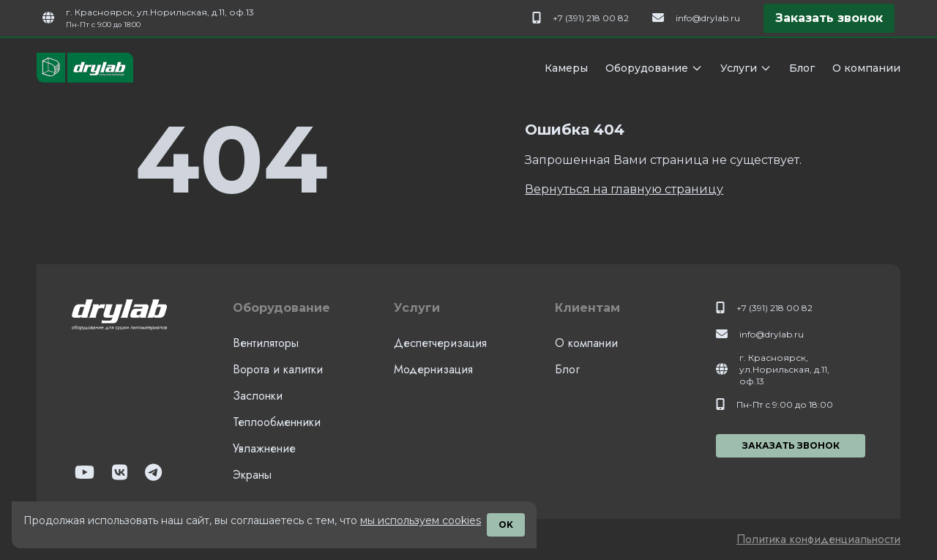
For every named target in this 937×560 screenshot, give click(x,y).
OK (506, 524)
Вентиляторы (266, 343)
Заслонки (258, 396)
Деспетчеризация (440, 343)
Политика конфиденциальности (818, 539)
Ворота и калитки (278, 369)
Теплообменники (277, 422)
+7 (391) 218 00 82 (591, 18)
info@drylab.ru (708, 18)
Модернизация (433, 369)
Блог (802, 68)
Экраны (252, 475)
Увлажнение (264, 448)
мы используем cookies (421, 520)
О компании (866, 68)
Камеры (566, 68)
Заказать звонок (829, 18)
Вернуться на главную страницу (624, 189)
